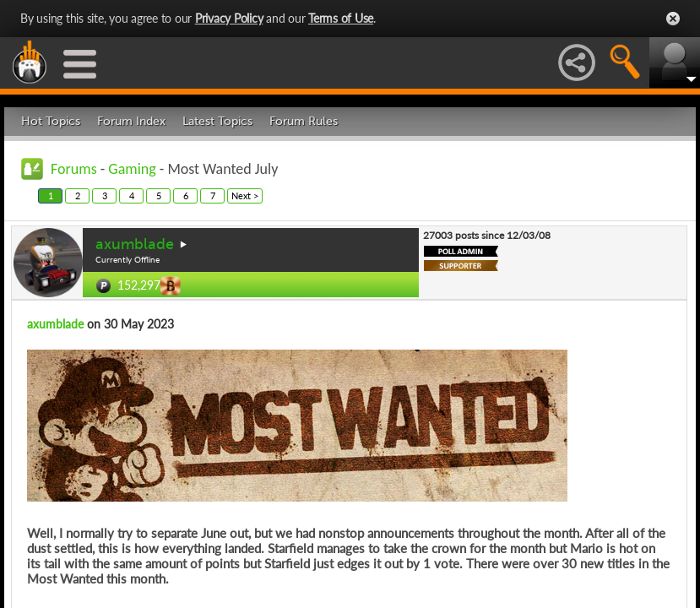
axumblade (135, 244)
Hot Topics (51, 121)
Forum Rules (304, 121)
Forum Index (131, 121)
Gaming (132, 169)
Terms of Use (341, 18)
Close (673, 19)
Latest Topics (217, 121)
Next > (245, 195)
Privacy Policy (229, 18)
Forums (74, 169)
